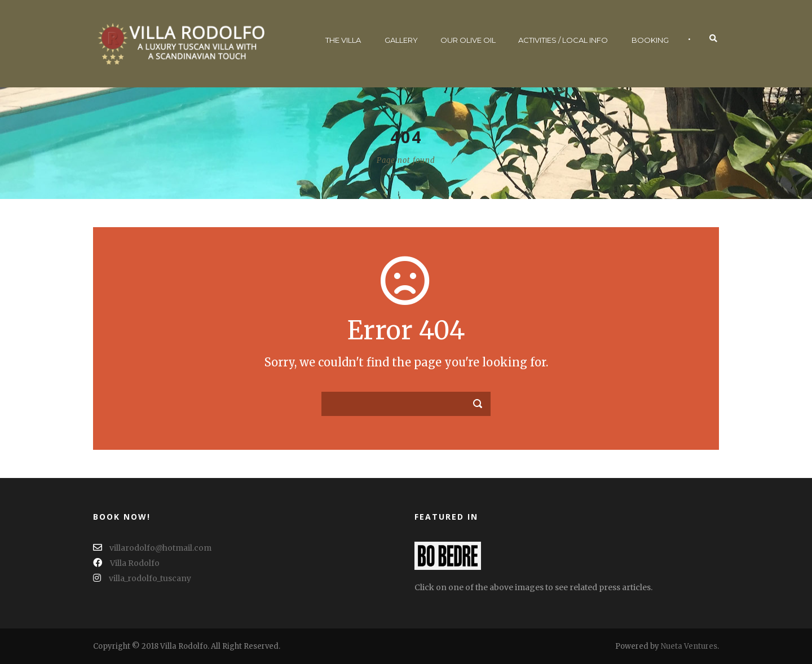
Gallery (401, 40)
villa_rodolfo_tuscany (142, 578)
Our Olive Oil (468, 40)
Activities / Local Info (563, 40)
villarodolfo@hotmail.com (152, 548)
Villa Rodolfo (126, 563)
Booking (650, 40)
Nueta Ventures (689, 646)
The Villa (343, 40)
